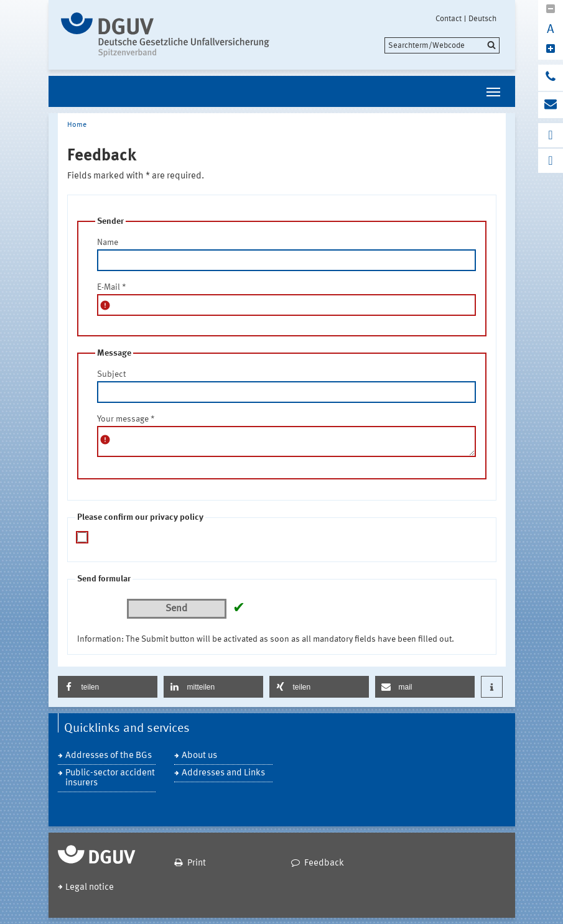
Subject (111, 374)
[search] (442, 45)
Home (77, 125)
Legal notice (90, 888)
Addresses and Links (223, 773)
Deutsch (482, 19)
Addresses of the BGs (109, 756)
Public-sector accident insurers (110, 778)
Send (176, 609)
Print (197, 863)
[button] (108, 687)
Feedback (324, 863)
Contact (449, 19)
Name (108, 243)
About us (199, 756)
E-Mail (112, 287)
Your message (126, 419)
